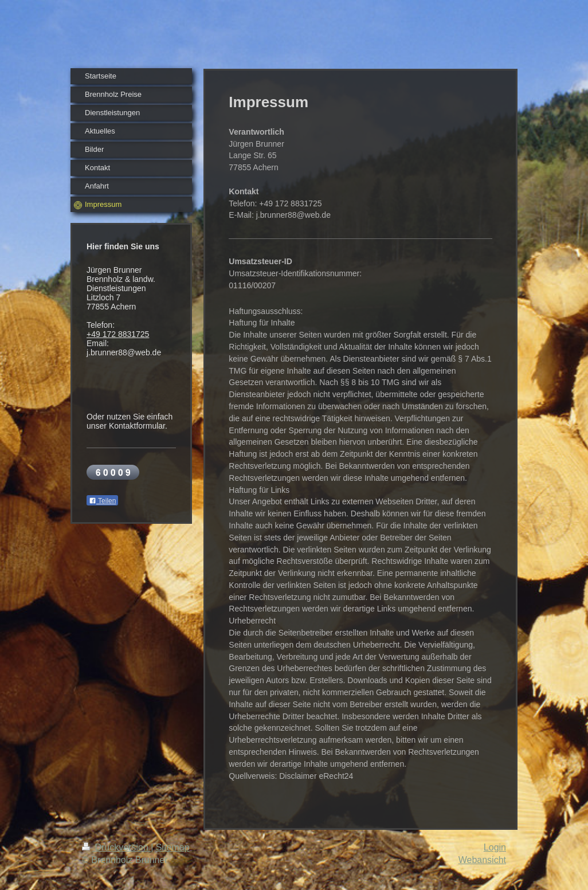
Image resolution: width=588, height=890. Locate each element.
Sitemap (173, 847)
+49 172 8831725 (118, 334)
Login (495, 847)
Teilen (102, 501)
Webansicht (482, 860)
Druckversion (116, 847)
